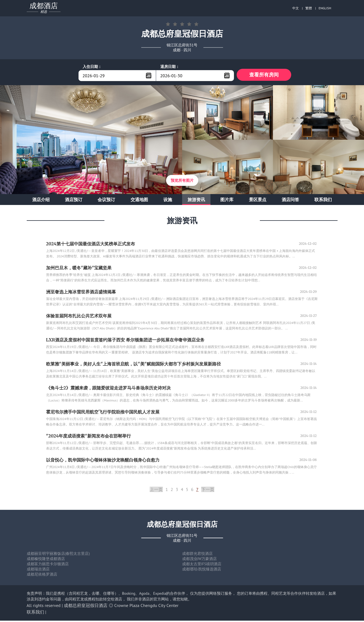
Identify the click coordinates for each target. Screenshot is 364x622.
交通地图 (139, 201)
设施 (168, 201)
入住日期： (92, 67)
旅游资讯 (196, 201)
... (149, 75)
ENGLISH (325, 8)
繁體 (309, 8)
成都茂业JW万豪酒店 (200, 560)
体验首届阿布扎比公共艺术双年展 (79, 317)
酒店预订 (74, 201)
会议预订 (106, 201)
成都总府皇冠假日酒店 (86, 607)
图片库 (227, 201)
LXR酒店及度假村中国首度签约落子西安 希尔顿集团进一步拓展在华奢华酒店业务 (125, 341)
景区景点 (258, 201)
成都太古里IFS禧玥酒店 (202, 565)
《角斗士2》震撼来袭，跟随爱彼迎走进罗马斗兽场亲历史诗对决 (108, 389)
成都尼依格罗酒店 (42, 576)
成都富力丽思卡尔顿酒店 (48, 565)
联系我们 (323, 201)
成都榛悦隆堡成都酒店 (46, 560)
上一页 (156, 491)
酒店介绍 (41, 201)
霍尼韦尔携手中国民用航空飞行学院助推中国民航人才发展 (103, 413)
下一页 (208, 491)
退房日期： (170, 67)
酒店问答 (290, 201)
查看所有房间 (264, 75)
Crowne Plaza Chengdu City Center (146, 607)
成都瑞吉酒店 (38, 570)
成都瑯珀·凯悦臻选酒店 (202, 570)
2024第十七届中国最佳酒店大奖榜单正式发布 (91, 245)
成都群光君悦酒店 (197, 555)
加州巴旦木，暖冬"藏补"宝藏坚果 (79, 269)
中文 (296, 8)
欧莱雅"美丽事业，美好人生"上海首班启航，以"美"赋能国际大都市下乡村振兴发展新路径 (133, 365)
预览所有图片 (182, 182)
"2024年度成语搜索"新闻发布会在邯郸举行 (88, 437)
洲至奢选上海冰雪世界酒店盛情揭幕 (81, 293)
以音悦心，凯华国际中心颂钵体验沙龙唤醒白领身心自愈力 (103, 461)
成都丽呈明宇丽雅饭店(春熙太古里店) (58, 555)
